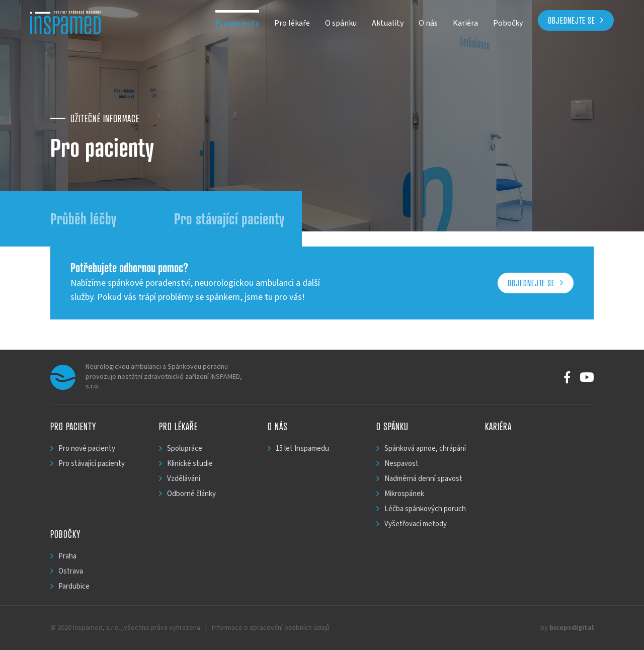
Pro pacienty (237, 23)
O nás (428, 23)
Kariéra (465, 23)
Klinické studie (190, 464)
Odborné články (191, 494)
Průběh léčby (83, 219)
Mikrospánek (404, 494)
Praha (67, 556)
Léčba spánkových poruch (425, 509)
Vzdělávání (184, 479)
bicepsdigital (572, 628)
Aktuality (388, 23)
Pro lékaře (292, 23)
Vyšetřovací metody (416, 524)
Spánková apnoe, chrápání (425, 449)
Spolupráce (185, 449)
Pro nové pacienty (87, 449)
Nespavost (401, 464)
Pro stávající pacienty (229, 219)
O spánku (341, 23)
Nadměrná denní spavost (423, 479)
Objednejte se (572, 20)
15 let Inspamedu (302, 449)
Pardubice (74, 586)
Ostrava (71, 571)
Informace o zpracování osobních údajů (271, 628)
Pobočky (508, 23)
